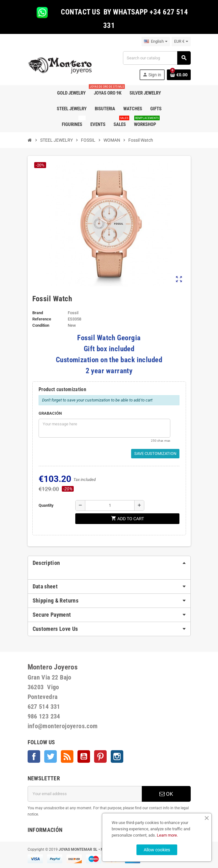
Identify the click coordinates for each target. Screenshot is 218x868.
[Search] (157, 58)
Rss (67, 756)
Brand (38, 313)
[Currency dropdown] (181, 41)
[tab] (109, 563)
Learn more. (167, 835)
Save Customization (155, 453)
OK (166, 794)
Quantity (46, 505)
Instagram (117, 756)
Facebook (34, 756)
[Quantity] (110, 505)
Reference (42, 319)
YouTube (84, 756)
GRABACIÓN (50, 413)
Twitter (51, 756)
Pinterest (100, 756)
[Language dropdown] (156, 41)
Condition (41, 325)
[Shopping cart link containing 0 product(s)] (179, 75)
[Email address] (85, 794)
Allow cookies (157, 850)
